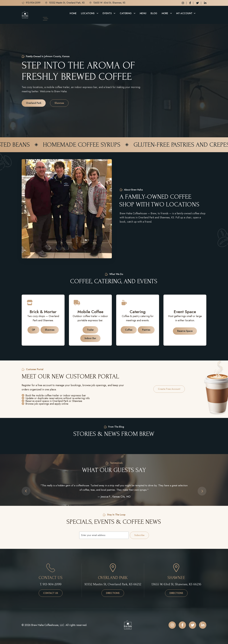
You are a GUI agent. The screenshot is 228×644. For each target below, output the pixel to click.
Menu (143, 13)
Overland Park (34, 103)
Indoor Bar (90, 338)
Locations (88, 13)
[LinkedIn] (205, 3)
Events (108, 13)
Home (73, 13)
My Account (184, 13)
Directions (115, 593)
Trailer (90, 330)
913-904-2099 (31, 3)
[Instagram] (183, 3)
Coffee (129, 330)
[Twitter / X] (197, 3)
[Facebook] (190, 3)
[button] (26, 491)
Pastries (146, 330)
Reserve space (185, 331)
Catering (126, 13)
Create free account (169, 389)
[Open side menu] (46, 19)
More (165, 13)
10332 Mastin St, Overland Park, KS (65, 3)
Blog (154, 13)
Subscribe (139, 535)
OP (33, 330)
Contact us (51, 593)
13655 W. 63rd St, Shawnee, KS (107, 3)
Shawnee (59, 103)
